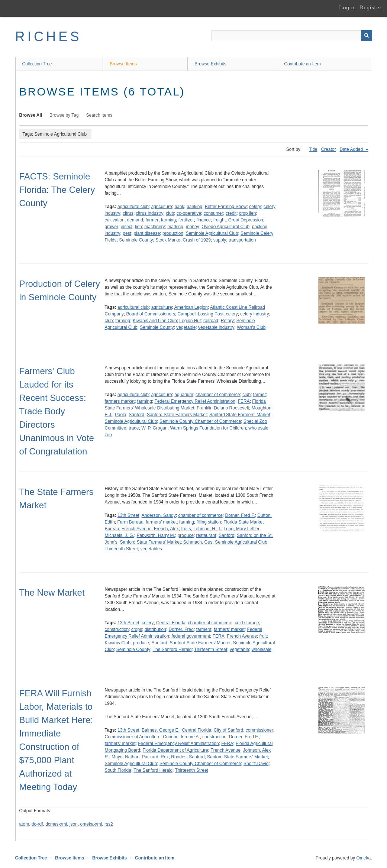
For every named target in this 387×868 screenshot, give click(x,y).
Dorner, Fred (181, 629)
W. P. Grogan (154, 428)
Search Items (99, 115)
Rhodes (179, 757)
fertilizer (186, 220)
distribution (155, 629)
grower (112, 227)
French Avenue (137, 529)
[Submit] (367, 36)
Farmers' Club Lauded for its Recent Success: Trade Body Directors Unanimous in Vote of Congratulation (57, 411)
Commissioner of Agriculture (133, 737)
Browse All (31, 115)
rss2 (109, 824)
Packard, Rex (155, 757)
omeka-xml (91, 824)
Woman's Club (251, 327)
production (173, 233)
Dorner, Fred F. (240, 515)
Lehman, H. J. (207, 529)
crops (137, 629)
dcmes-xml (56, 824)
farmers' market (120, 744)
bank (179, 207)
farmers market (120, 401)
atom (24, 824)
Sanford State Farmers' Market (240, 415)
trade (134, 428)
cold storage (247, 623)
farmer (152, 220)
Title (313, 149)
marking (175, 227)
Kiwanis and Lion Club (155, 321)
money (193, 227)
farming (168, 220)
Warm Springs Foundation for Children (208, 428)
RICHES (49, 37)
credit (231, 213)
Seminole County (136, 240)
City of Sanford (228, 730)
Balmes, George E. (160, 730)
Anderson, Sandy (159, 515)
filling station (209, 522)
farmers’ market (161, 522)
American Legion (191, 307)
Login (347, 7)
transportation (242, 240)
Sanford (136, 415)
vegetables (151, 549)
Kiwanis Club (118, 643)
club (170, 213)
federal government (191, 636)
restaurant (206, 535)
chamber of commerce (218, 395)
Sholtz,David (256, 764)
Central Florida (171, 623)
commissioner (259, 730)
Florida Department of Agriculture (175, 750)
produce (186, 535)
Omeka (363, 858)
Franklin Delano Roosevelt (223, 408)
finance (204, 220)
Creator (328, 149)
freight (220, 220)
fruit (263, 636)
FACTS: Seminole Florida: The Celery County (57, 190)
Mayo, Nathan (125, 757)
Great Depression (246, 220)
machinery (154, 227)
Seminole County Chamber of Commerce (200, 421)
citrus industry (150, 213)
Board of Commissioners (151, 314)
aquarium (184, 395)
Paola (121, 415)
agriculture (162, 207)
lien (138, 227)
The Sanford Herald (172, 650)
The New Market (52, 592)
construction (117, 629)
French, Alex (166, 529)
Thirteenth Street (121, 549)
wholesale (258, 428)
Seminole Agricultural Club (212, 233)
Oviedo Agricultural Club (225, 227)
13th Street (128, 515)
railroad (211, 321)
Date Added (352, 149)
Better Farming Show (226, 207)
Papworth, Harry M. (156, 535)
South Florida (118, 770)
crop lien (247, 213)
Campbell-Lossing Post (201, 314)
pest (127, 233)
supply (220, 240)
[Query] (292, 36)
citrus (128, 213)
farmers (204, 629)
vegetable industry (216, 327)
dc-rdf (37, 824)
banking (194, 207)
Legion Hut (190, 321)
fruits (186, 529)
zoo (108, 435)
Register (371, 7)
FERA (244, 401)
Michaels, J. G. (120, 535)
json (74, 824)
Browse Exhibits (210, 64)
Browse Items (123, 64)
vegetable (186, 327)
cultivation (115, 220)
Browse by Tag (64, 115)
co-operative (189, 213)
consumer (214, 213)
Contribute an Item (302, 64)
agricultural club (133, 207)
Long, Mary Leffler (242, 529)
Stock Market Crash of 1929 (183, 240)
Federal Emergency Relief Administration (195, 401)
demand (135, 220)
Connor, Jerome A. (181, 737)
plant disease (147, 233)
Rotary (227, 321)
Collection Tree (37, 64)
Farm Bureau (130, 522)
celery (255, 207)
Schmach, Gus (198, 542)
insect (127, 227)
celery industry (254, 314)
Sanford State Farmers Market (177, 415)
